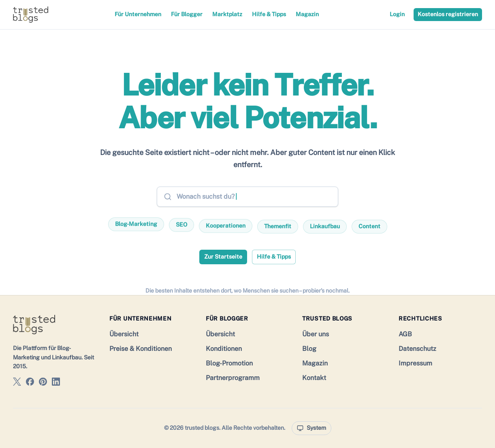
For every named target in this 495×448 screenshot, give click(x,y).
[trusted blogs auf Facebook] (30, 383)
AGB (405, 334)
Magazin (307, 14)
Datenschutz (417, 349)
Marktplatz (227, 14)
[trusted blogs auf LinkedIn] (56, 383)
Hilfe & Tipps (269, 14)
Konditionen (224, 349)
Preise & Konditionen (141, 349)
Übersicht (124, 334)
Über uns (316, 334)
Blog (309, 349)
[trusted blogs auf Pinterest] (43, 383)
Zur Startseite (223, 257)
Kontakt (314, 378)
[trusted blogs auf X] (17, 383)
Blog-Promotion (229, 363)
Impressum (415, 363)
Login (397, 14)
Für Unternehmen (138, 14)
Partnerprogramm (233, 378)
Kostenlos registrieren (448, 14)
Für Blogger (187, 14)
